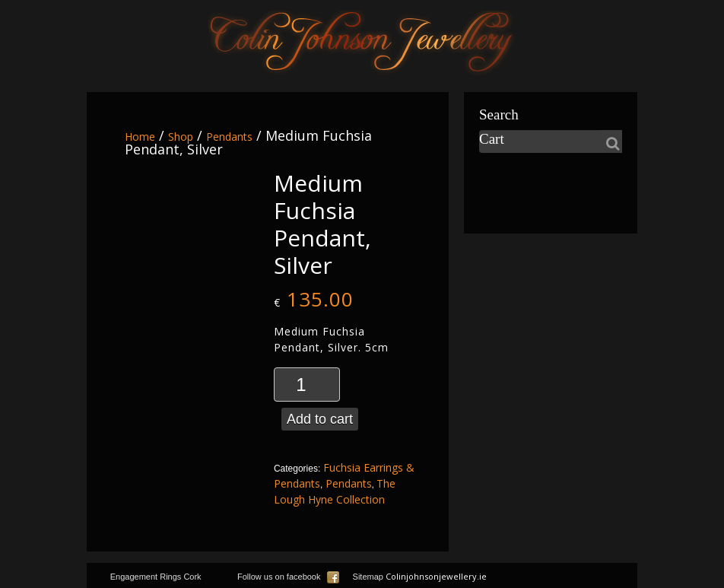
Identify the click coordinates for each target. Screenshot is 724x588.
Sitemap (368, 577)
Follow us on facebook (288, 577)
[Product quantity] (307, 385)
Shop (181, 137)
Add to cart (320, 419)
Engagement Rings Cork (156, 577)
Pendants (229, 137)
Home (140, 137)
